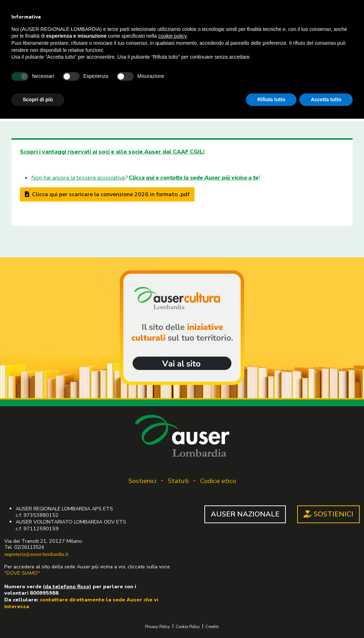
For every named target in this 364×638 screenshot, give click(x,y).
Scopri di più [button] (38, 100)
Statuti (178, 481)
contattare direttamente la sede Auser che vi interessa (81, 603)
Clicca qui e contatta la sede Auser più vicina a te (194, 178)
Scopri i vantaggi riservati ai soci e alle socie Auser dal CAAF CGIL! (112, 152)
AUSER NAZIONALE (245, 514)
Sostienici (142, 481)
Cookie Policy (188, 627)
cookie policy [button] (172, 36)
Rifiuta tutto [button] (271, 100)
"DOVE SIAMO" (22, 573)
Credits (212, 627)
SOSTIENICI (328, 514)
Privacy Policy (157, 627)
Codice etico (218, 481)
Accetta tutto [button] (326, 100)
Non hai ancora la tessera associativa (78, 178)
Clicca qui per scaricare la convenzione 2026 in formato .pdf (107, 194)
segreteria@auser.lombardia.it (36, 554)
